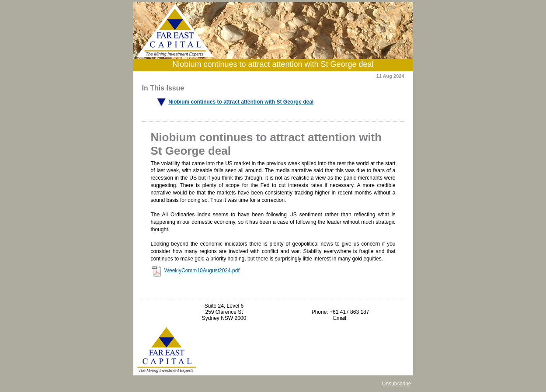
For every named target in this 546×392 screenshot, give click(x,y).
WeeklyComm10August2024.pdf (202, 271)
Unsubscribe (397, 384)
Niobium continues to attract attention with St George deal (241, 102)
